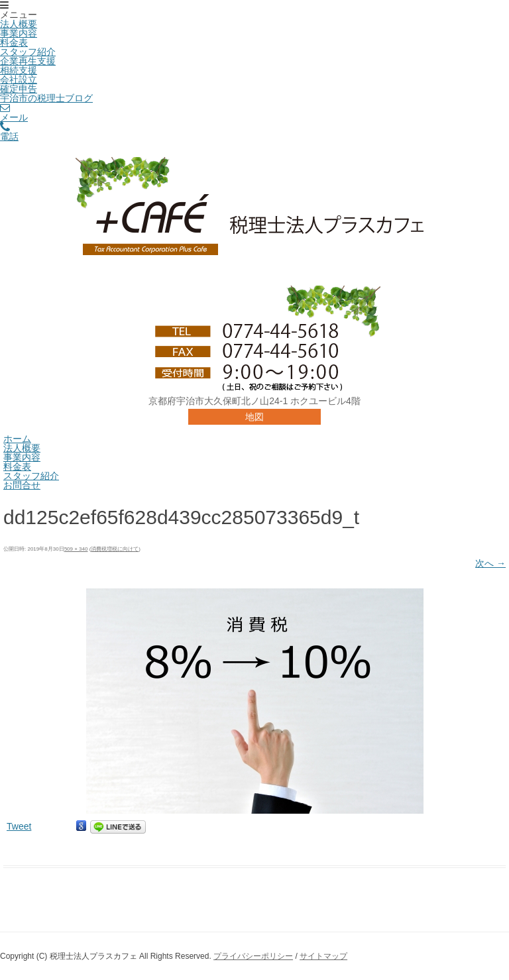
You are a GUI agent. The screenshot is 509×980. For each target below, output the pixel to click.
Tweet (19, 826)
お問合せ (22, 485)
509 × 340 (76, 549)
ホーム (17, 439)
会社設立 (19, 80)
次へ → (490, 563)
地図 (254, 417)
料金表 (14, 42)
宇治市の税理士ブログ (46, 98)
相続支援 (19, 70)
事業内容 (19, 33)
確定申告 (19, 89)
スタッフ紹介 (28, 52)
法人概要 (19, 24)
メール (14, 113)
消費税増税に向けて (115, 549)
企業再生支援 (28, 61)
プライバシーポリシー (253, 956)
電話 (9, 132)
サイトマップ (323, 956)
